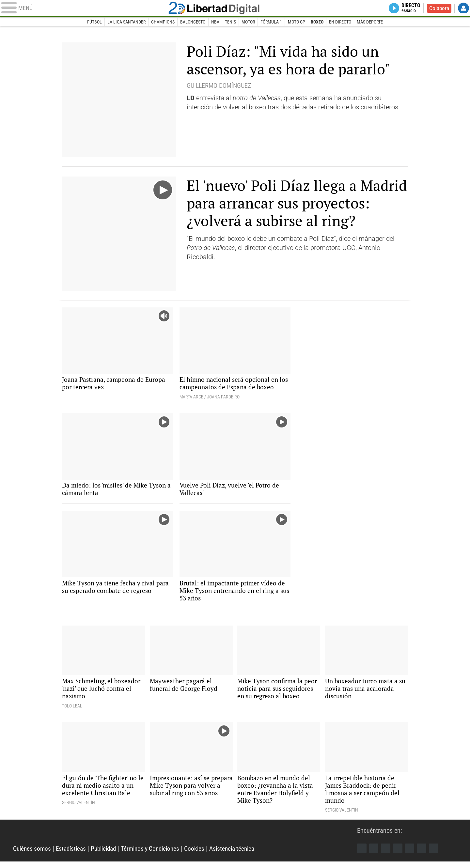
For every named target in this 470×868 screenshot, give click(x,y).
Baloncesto (192, 22)
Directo (409, 8)
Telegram (424, 854)
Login (463, 8)
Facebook (362, 854)
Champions (162, 22)
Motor (248, 22)
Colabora (439, 8)
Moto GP (297, 22)
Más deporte (371, 22)
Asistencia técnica (243, 855)
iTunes (436, 854)
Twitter (374, 854)
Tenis (230, 22)
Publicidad (109, 855)
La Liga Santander (125, 22)
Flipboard (412, 854)
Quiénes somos (33, 855)
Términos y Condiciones (158, 855)
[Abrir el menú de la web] (91, 8)
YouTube (399, 854)
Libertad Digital (235, 8)
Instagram (387, 854)
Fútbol (93, 22)
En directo (341, 22)
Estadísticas (74, 855)
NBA (215, 22)
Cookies (204, 855)
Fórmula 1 (272, 22)
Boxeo (318, 22)
